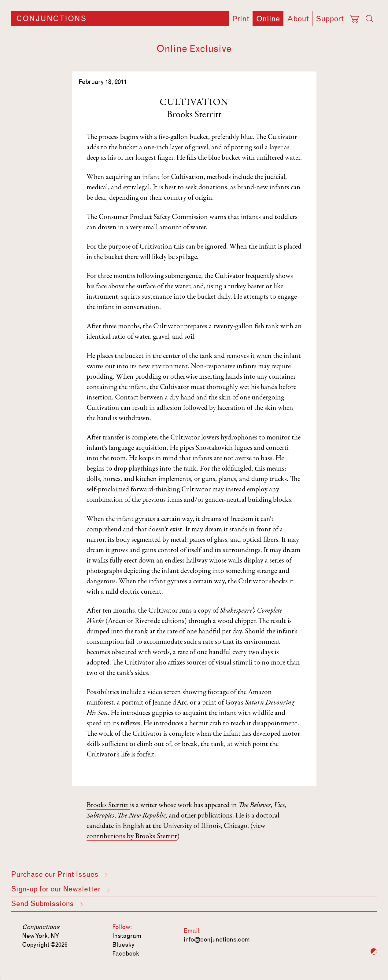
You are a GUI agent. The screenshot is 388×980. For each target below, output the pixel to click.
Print (241, 19)
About (298, 19)
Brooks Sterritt (194, 115)
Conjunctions (51, 19)
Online (268, 19)
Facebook (126, 953)
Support (330, 19)
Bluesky (123, 945)
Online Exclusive (194, 49)
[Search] (369, 19)
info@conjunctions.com (217, 939)
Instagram (127, 936)
